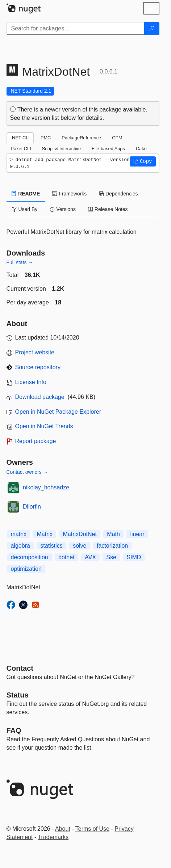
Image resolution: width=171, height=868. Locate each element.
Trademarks (53, 837)
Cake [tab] (141, 149)
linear (137, 534)
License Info (31, 382)
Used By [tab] (25, 209)
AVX (90, 557)
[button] (143, 161)
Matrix (45, 534)
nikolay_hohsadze (46, 487)
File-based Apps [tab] (108, 149)
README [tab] (26, 194)
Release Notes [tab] (108, 209)
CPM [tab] (117, 138)
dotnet (66, 557)
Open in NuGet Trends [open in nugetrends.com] (44, 426)
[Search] (152, 29)
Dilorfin (32, 507)
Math (113, 534)
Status (18, 695)
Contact (20, 668)
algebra (20, 546)
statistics (51, 546)
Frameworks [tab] (69, 194)
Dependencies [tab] (118, 194)
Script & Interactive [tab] (61, 149)
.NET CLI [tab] (20, 138)
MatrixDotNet (80, 534)
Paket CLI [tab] (21, 149)
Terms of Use (92, 829)
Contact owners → (27, 472)
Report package (36, 441)
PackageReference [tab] (81, 138)
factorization (112, 546)
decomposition (30, 557)
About (63, 829)
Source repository (38, 367)
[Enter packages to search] (76, 29)
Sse (111, 557)
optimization (26, 569)
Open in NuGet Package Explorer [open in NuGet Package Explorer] (58, 412)
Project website (35, 352)
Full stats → (20, 262)
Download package (40, 397)
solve (80, 546)
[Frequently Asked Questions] (14, 730)
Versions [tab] (63, 209)
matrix (19, 534)
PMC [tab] (46, 138)
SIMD (134, 557)
